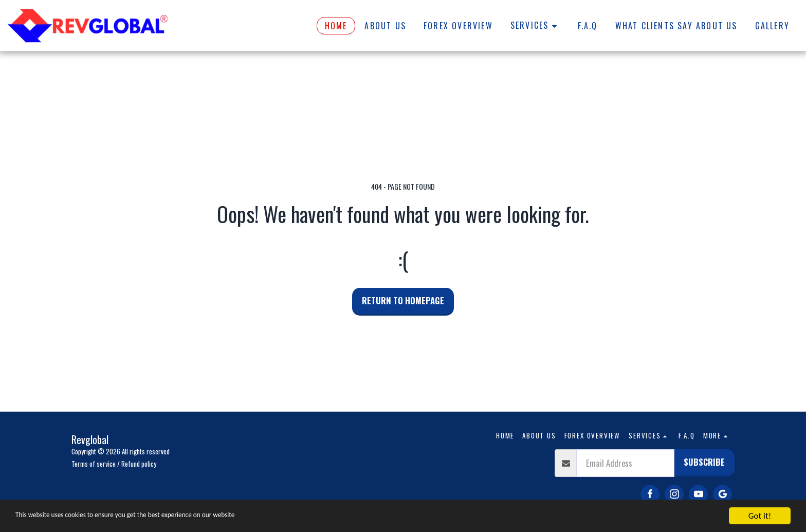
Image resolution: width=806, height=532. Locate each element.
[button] (535, 26)
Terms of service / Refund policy (114, 464)
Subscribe (704, 462)
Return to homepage (403, 300)
